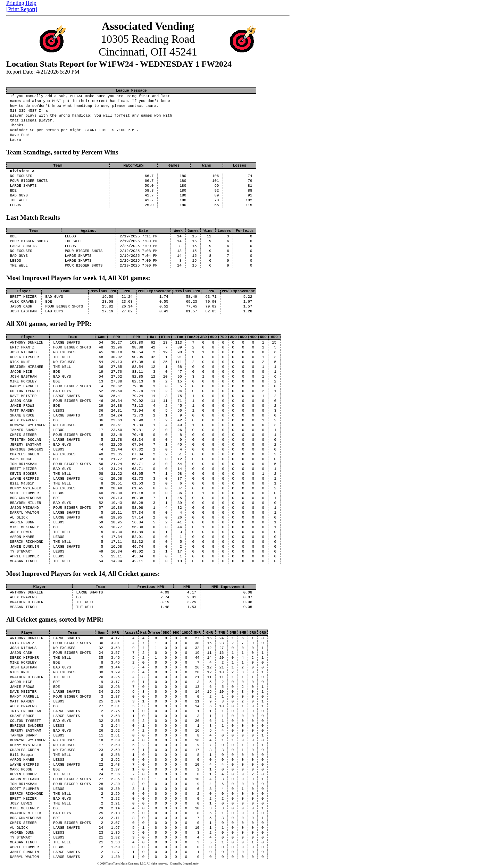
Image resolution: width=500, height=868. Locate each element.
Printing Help (21, 3)
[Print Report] (22, 9)
